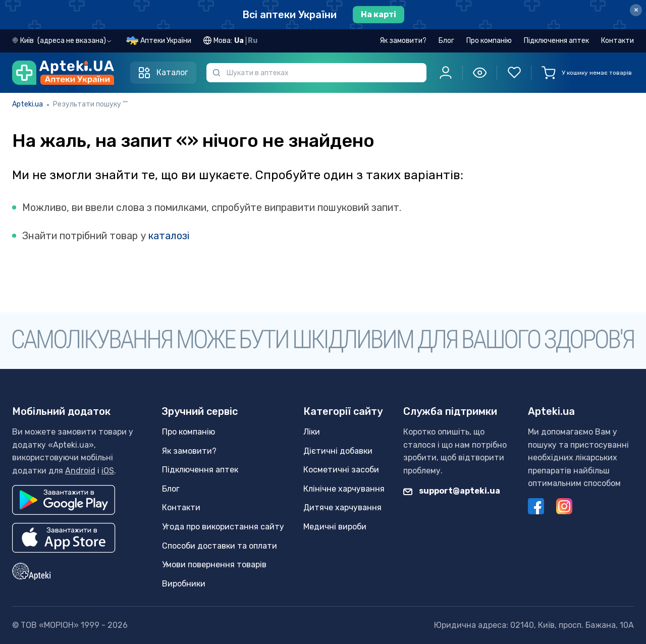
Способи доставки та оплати (220, 546)
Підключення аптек (556, 41)
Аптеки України (166, 41)
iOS (108, 471)
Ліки (312, 432)
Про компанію (489, 41)
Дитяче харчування (342, 507)
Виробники (184, 584)
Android (80, 471)
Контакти (617, 41)
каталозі (169, 236)
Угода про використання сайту (223, 527)
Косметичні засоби (341, 470)
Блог (446, 41)
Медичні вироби (335, 527)
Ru (253, 41)
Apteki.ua (28, 104)
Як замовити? (403, 41)
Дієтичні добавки (338, 451)
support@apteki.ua (452, 491)
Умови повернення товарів (214, 565)
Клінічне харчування (344, 489)
